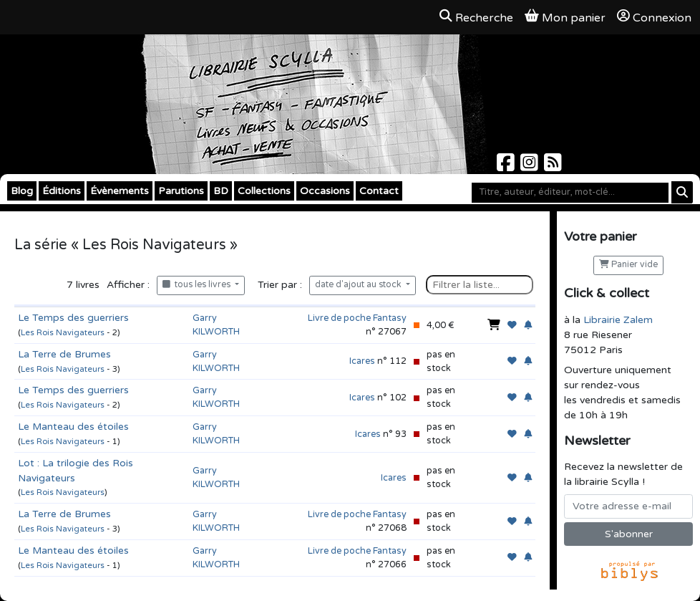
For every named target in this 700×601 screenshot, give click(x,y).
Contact (379, 191)
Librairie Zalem (618, 320)
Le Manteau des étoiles (73, 427)
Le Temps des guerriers (73, 318)
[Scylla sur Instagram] (531, 167)
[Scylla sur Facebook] (507, 167)
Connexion (654, 17)
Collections (264, 191)
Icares (362, 361)
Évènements (120, 191)
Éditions (62, 191)
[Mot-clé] (570, 193)
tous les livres (198, 285)
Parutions (181, 191)
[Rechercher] (682, 192)
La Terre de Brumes (64, 354)
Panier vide (628, 265)
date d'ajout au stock (359, 285)
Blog (22, 191)
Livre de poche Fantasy (357, 318)
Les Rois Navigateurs (63, 333)
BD (221, 191)
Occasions (325, 191)
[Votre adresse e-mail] (628, 506)
